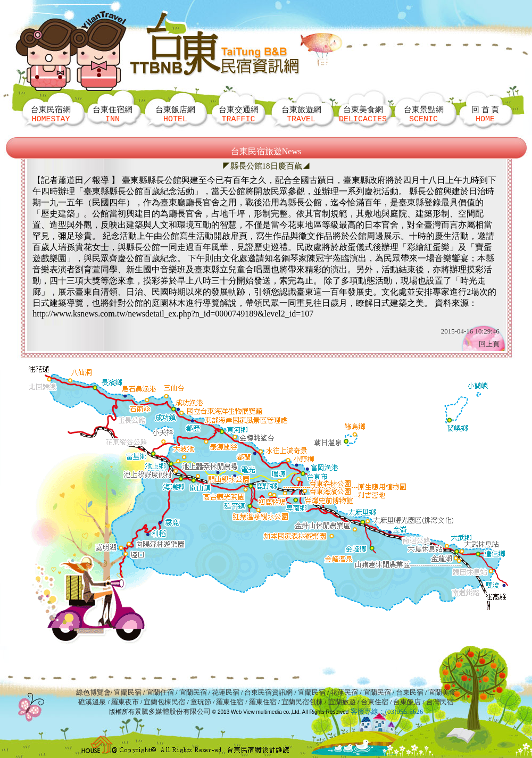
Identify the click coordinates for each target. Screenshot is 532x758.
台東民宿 (410, 692)
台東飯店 (407, 702)
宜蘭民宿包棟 (302, 702)
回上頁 (489, 344)
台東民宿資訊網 (268, 692)
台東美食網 (363, 114)
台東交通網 (239, 114)
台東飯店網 (175, 114)
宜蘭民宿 (128, 692)
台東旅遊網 (301, 114)
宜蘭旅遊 (341, 702)
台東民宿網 (51, 114)
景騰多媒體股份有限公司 (173, 711)
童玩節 (201, 702)
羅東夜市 (126, 702)
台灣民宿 (440, 702)
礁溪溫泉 (92, 702)
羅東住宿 (230, 702)
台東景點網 (424, 114)
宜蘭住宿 (160, 692)
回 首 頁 (485, 114)
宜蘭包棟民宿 (165, 702)
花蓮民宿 (226, 692)
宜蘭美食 (442, 692)
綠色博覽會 (93, 692)
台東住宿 (375, 702)
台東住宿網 (113, 114)
